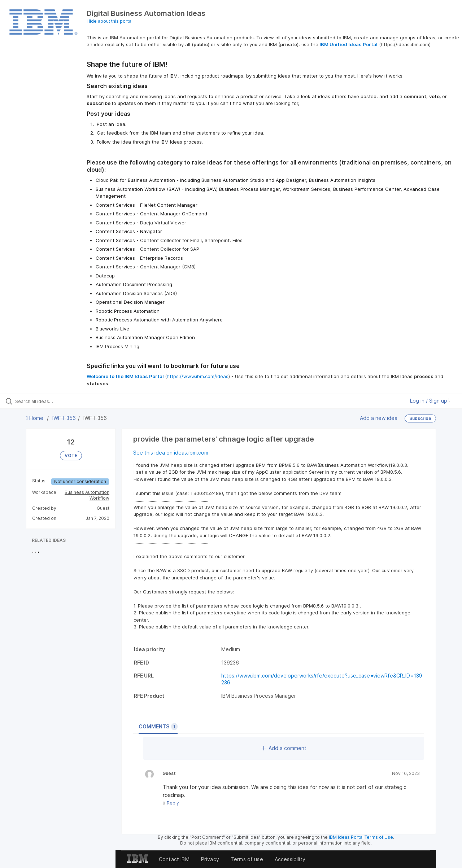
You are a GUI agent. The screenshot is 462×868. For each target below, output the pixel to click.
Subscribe (420, 418)
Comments (158, 727)
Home (35, 418)
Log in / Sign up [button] (430, 401)
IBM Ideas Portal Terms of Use (361, 837)
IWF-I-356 (64, 418)
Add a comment (284, 748)
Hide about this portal (110, 21)
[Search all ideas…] (55, 401)
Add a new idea (379, 418)
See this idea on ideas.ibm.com (171, 453)
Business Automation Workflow (87, 495)
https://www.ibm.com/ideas (198, 376)
